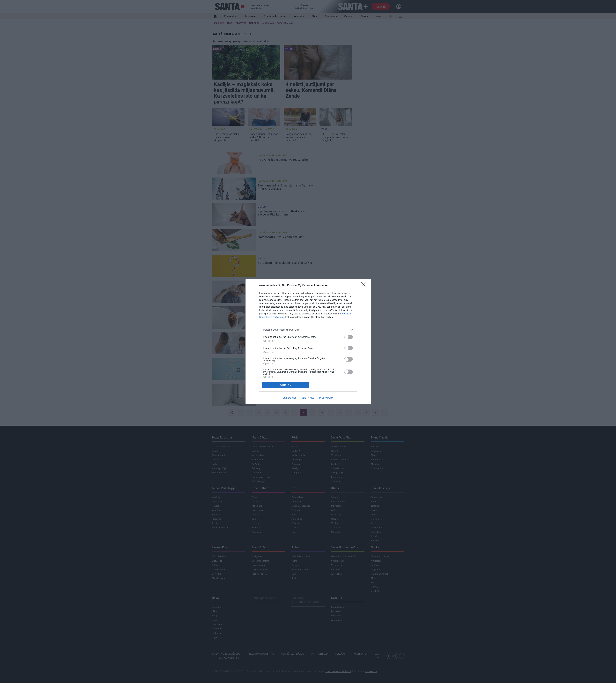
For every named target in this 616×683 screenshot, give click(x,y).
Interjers (216, 565)
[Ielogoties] (397, 7)
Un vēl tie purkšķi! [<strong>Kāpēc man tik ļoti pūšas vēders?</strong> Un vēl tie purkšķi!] (264, 137)
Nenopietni (377, 527)
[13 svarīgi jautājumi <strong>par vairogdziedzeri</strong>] (234, 163)
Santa (375, 547)
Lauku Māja (219, 547)
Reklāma (341, 654)
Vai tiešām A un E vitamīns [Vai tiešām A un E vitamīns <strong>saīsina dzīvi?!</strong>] (285, 263)
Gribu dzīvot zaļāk (261, 477)
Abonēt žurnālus (293, 654)
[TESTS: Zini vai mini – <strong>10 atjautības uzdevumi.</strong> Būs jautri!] (336, 117)
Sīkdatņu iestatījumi (226, 654)
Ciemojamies (219, 569)
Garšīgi (295, 468)
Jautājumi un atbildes (273, 155)
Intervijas (251, 16)
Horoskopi (218, 23)
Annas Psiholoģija (224, 488)
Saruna (295, 447)
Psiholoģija (377, 565)
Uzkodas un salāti (221, 447)
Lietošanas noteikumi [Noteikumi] (338, 671)
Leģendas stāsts (260, 569)
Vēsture (335, 523)
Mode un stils (298, 455)
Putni (294, 561)
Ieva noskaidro (339, 447)
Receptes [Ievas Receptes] (241, 23)
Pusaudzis (376, 451)
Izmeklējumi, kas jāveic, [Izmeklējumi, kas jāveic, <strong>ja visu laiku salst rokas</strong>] (285, 342)
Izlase (374, 582)
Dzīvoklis (217, 607)
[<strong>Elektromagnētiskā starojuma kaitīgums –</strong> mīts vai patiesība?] (234, 189)
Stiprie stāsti (338, 561)
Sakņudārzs (258, 460)
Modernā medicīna (341, 460)
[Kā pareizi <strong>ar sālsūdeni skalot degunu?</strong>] (234, 292)
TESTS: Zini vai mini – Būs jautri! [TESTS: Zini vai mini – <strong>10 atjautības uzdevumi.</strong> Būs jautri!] (335, 137)
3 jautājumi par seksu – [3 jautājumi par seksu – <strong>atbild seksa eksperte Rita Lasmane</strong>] (282, 213)
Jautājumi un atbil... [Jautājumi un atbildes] (263, 129)
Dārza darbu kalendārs (263, 447)
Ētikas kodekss (229, 658)
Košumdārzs (258, 455)
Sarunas (335, 497)
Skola (374, 455)
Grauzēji (296, 565)
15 (366, 413)
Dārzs (364, 16)
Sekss (289, 49)
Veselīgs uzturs (339, 565)
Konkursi (376, 541)
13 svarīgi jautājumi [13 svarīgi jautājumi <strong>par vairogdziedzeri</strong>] (284, 160)
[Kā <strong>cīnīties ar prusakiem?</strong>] (234, 318)
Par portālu (320, 654)
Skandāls (256, 527)
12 (339, 413)
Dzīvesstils (337, 506)
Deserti (216, 460)
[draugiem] (395, 656)
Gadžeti (335, 519)
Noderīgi (296, 451)
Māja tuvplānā (219, 578)
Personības (231, 16)
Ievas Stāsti (260, 547)
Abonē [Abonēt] (381, 6)
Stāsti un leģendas (275, 16)
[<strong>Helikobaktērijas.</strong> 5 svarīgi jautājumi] (234, 369)
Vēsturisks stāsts (260, 561)
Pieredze (216, 519)
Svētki (374, 514)
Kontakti (360, 654)
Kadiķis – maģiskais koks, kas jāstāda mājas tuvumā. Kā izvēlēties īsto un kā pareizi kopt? (244, 93)
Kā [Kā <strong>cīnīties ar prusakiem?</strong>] (275, 314)
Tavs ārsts (336, 455)
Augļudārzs (257, 464)
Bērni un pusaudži (221, 527)
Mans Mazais (380, 437)
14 (357, 413)
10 (321, 413)
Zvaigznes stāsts (260, 556)
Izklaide (375, 506)
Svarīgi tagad (338, 473)
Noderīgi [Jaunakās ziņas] (254, 23)
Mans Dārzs (259, 437)
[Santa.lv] (230, 7)
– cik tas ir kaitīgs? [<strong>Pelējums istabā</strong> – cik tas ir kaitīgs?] (281, 392)
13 (348, 413)
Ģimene (349, 16)
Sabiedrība (376, 497)
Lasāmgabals (338, 607)
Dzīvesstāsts (258, 565)
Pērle (295, 437)
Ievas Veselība (341, 437)
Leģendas (376, 569)
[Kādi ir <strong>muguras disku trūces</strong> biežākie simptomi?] (228, 117)
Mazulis (375, 464)
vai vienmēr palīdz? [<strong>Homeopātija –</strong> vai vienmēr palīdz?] (281, 237)
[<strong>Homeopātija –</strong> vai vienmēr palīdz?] (234, 240)
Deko (215, 598)
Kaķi (294, 578)
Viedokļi (216, 497)
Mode (374, 578)
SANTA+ (337, 598)
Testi (230, 23)
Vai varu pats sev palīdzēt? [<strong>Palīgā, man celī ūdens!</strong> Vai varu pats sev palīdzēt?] (299, 137)
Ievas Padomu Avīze (345, 547)
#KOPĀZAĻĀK (259, 481)
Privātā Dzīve (260, 488)
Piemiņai (256, 523)
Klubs (335, 488)
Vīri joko (336, 527)
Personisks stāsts (261, 574)
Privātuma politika (261, 654)
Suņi (294, 574)
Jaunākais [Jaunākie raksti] (268, 23)
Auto (334, 510)
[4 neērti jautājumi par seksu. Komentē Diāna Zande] (318, 62)
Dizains (375, 510)
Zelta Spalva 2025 (264, 598)
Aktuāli (375, 536)
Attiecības (331, 16)
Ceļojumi (296, 473)
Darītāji (216, 620)
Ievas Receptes (222, 437)
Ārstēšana (336, 574)
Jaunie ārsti (337, 481)
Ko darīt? (336, 464)
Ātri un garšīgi (219, 468)
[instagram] (402, 656)
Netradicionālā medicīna (344, 556)
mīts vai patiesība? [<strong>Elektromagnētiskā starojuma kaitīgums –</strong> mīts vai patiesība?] (286, 187)
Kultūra (375, 501)
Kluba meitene (339, 501)
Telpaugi (256, 468)
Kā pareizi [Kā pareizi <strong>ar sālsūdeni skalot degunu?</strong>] (283, 289)
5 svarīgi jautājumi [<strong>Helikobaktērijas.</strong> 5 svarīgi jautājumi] (282, 366)
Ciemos (256, 451)
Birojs (215, 616)
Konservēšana (219, 473)
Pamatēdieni (218, 455)
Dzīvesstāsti (258, 510)
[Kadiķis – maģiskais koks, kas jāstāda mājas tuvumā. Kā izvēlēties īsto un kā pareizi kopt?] (246, 62)
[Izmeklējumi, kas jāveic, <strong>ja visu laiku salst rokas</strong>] (234, 343)
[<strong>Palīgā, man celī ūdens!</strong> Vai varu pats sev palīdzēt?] (300, 117)
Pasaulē (216, 514)
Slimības (220, 129)
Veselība (299, 16)
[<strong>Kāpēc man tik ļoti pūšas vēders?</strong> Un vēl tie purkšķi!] (264, 117)
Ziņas (254, 497)
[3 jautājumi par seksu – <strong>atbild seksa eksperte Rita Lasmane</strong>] (234, 215)
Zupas (215, 451)
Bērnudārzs (377, 460)
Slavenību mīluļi (300, 569)
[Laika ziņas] (304, 7)
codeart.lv (371, 671)
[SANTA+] (353, 7)
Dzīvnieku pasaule (301, 556)
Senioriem (337, 477)
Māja (378, 16)
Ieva (294, 488)
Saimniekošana (220, 556)
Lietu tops (257, 473)
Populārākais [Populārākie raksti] (285, 23)
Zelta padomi (266, 310)
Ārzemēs (256, 532)
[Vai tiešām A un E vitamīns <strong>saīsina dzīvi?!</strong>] (234, 266)
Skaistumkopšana (380, 556)
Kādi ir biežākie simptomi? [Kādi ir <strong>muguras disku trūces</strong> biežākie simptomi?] (226, 137)
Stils (314, 16)
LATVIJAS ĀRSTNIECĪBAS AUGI (306, 600)
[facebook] (388, 656)
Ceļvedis (216, 574)
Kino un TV (377, 519)
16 (375, 413)
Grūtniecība (377, 468)
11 (330, 413)
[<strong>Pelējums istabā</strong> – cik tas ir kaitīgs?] (234, 395)
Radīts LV (217, 633)
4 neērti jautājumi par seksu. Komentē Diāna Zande (311, 90)
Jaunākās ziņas (381, 488)
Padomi (263, 258)
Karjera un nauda (380, 574)
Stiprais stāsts (338, 468)
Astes (295, 547)
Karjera (216, 506)
